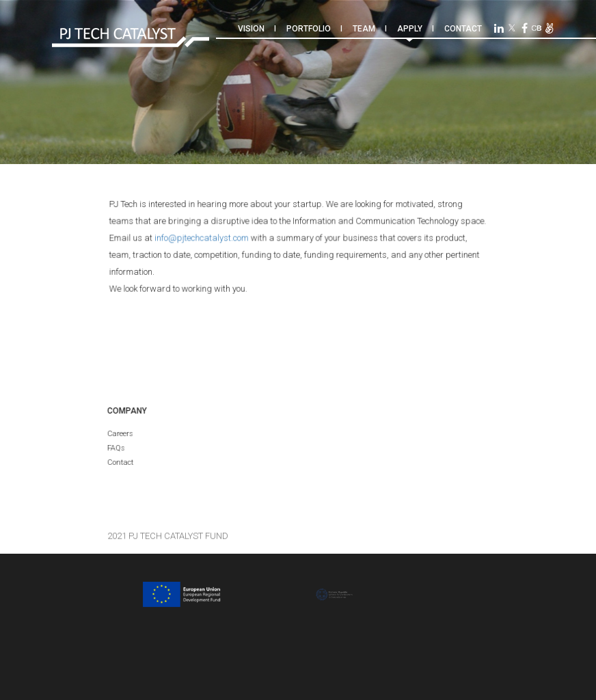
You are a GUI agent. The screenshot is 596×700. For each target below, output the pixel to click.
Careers (120, 434)
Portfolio (309, 29)
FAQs (116, 448)
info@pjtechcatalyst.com (203, 238)
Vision (251, 29)
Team (364, 29)
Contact (463, 29)
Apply (410, 29)
